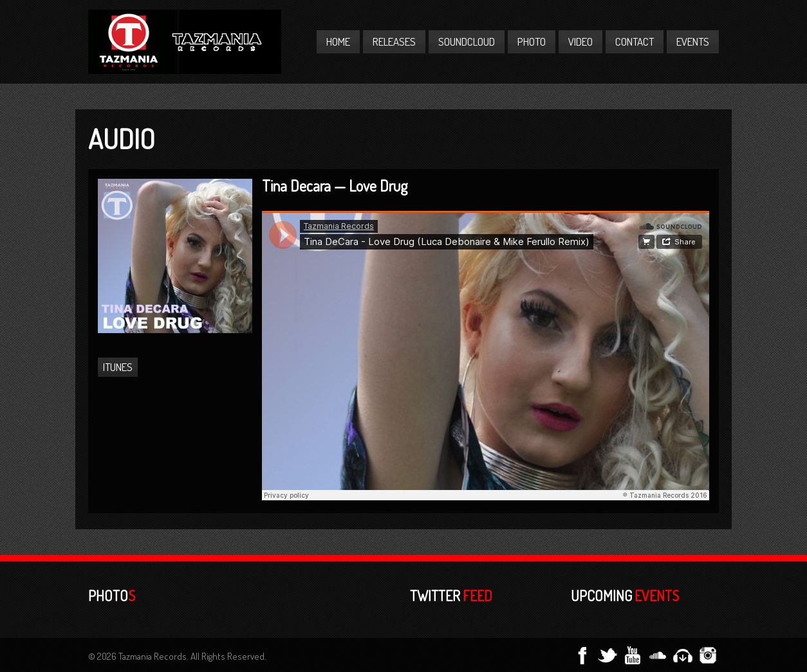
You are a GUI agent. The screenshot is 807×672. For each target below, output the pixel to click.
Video (580, 41)
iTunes (118, 367)
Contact (635, 41)
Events (693, 41)
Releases (394, 41)
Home (338, 41)
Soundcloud (467, 41)
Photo (532, 41)
